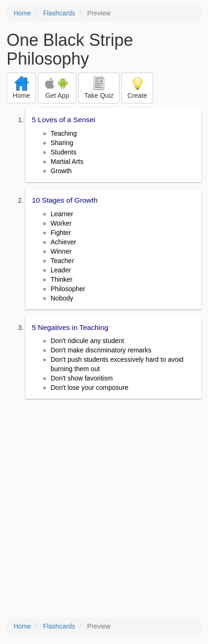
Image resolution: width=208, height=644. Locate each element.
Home (22, 13)
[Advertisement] (104, 509)
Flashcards (59, 13)
